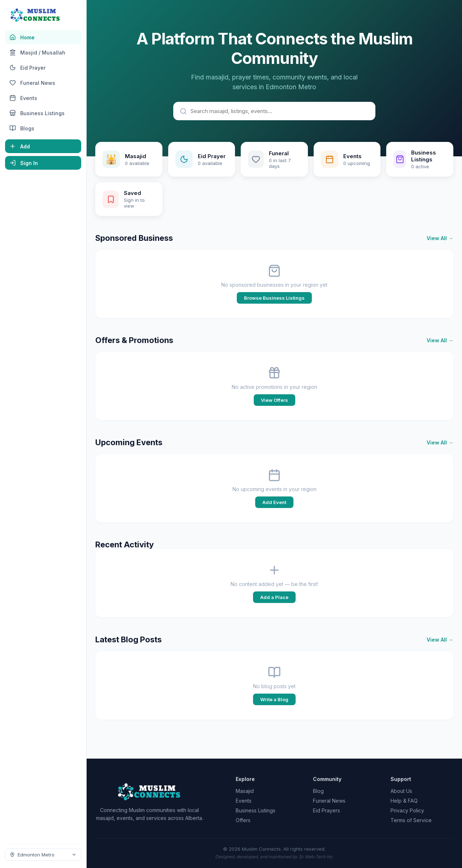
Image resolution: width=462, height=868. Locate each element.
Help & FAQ (404, 801)
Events (244, 801)
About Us (401, 791)
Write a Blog (274, 699)
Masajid (245, 791)
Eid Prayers (326, 810)
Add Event (274, 502)
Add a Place (274, 597)
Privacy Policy (407, 810)
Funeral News (329, 801)
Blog (318, 791)
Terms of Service (411, 820)
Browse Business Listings (274, 298)
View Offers (274, 400)
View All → (440, 238)
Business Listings (256, 810)
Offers (243, 820)
